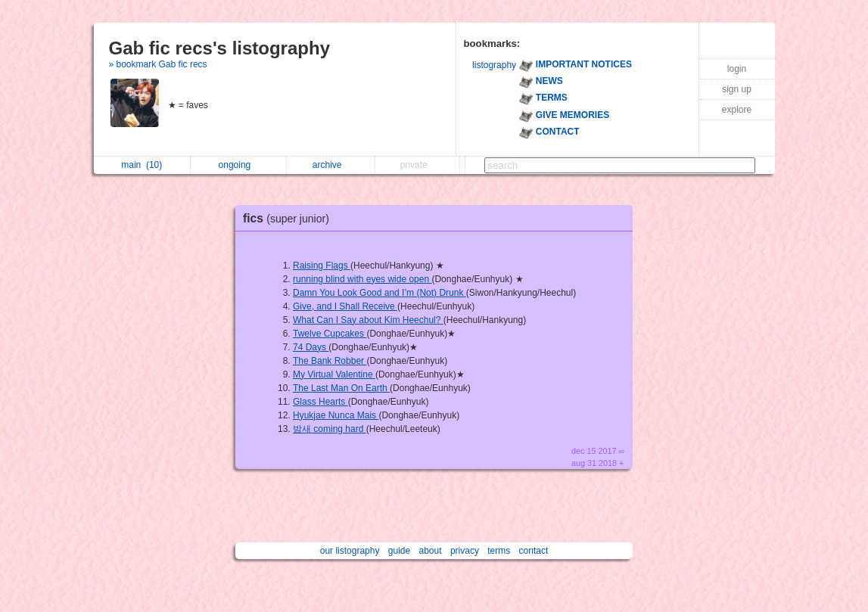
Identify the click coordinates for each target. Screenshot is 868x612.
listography (494, 65)
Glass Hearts (320, 402)
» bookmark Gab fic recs (158, 64)
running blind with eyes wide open (362, 279)
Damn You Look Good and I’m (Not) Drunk (380, 293)
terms (499, 551)
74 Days (311, 347)
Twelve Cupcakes (330, 334)
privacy (465, 551)
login (737, 69)
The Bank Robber (330, 361)
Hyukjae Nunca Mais (336, 415)
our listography (350, 551)
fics (290, 218)
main (142, 165)
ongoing (239, 165)
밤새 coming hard (330, 429)
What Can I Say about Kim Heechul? (368, 320)
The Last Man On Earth (341, 388)
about (431, 551)
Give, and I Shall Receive (345, 306)
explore (737, 110)
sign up (737, 89)
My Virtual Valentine (334, 374)
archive (331, 165)
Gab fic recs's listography (219, 48)
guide (399, 551)
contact (534, 551)
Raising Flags (322, 266)
